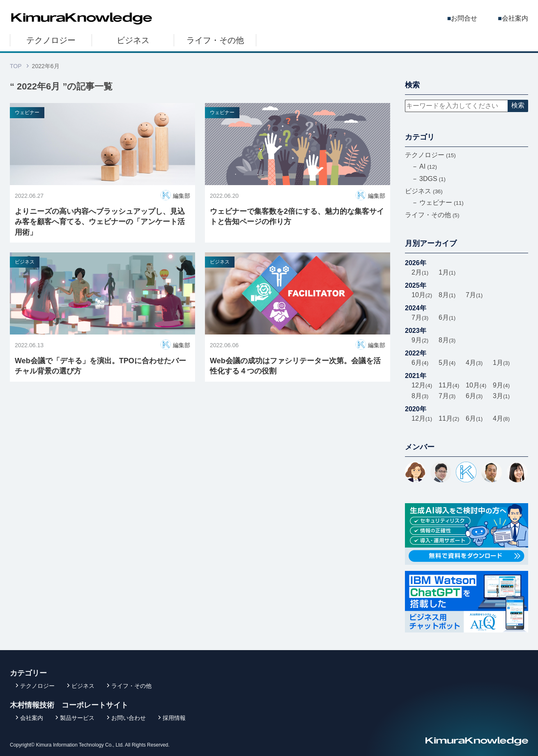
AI (428, 166)
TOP (16, 66)
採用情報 (174, 718)
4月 (474, 363)
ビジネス (133, 40)
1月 (447, 272)
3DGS (432, 179)
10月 (422, 295)
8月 (447, 295)
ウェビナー (27, 112)
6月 (447, 317)
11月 (449, 385)
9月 (420, 340)
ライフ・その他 (215, 40)
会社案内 (515, 18)
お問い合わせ (129, 718)
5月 (447, 363)
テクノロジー (51, 40)
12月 (422, 385)
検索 (518, 105)
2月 (420, 272)
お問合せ (464, 18)
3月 (501, 396)
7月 (474, 295)
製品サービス (77, 718)
